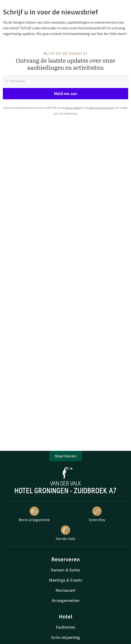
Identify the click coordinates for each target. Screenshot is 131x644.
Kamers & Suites (65, 570)
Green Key (97, 514)
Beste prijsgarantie (34, 514)
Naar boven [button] (66, 456)
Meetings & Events (66, 580)
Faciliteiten (65, 627)
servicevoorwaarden (101, 108)
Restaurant (65, 590)
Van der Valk (65, 533)
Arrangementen (66, 600)
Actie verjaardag (65, 637)
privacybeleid (73, 108)
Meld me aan (66, 94)
